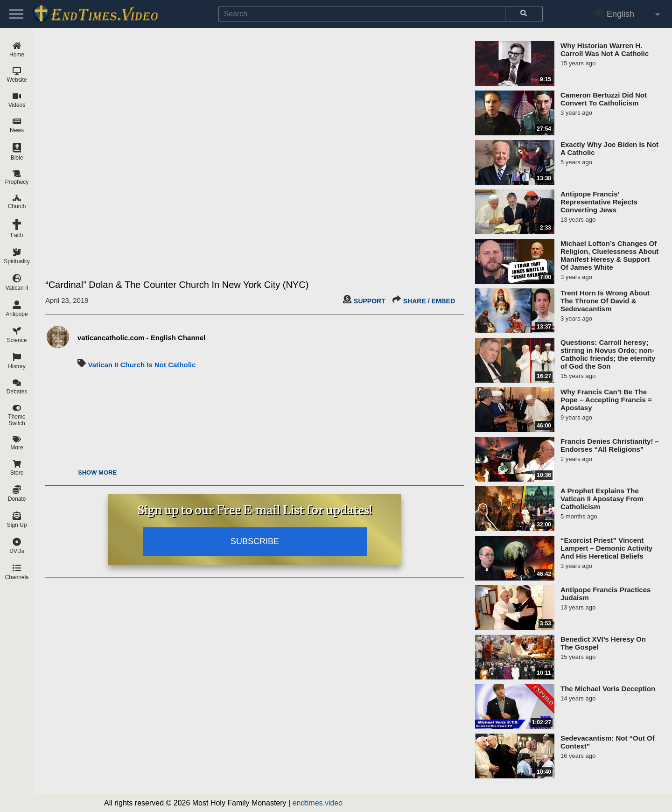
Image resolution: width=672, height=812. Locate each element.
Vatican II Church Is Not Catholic (142, 365)
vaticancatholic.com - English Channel (141, 338)
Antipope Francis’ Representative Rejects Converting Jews (599, 202)
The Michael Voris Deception (608, 689)
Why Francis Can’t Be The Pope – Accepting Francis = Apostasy (606, 400)
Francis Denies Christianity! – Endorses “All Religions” (610, 445)
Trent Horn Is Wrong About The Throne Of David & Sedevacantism (605, 301)
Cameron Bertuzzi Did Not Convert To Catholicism (604, 99)
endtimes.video (318, 803)
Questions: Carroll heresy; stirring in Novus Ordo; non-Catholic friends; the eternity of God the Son (608, 354)
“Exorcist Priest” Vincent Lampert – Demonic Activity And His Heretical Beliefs (606, 548)
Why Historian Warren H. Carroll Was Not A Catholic (605, 49)
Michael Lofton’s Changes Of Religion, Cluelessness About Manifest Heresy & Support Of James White (609, 255)
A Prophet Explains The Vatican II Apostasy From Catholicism (602, 499)
